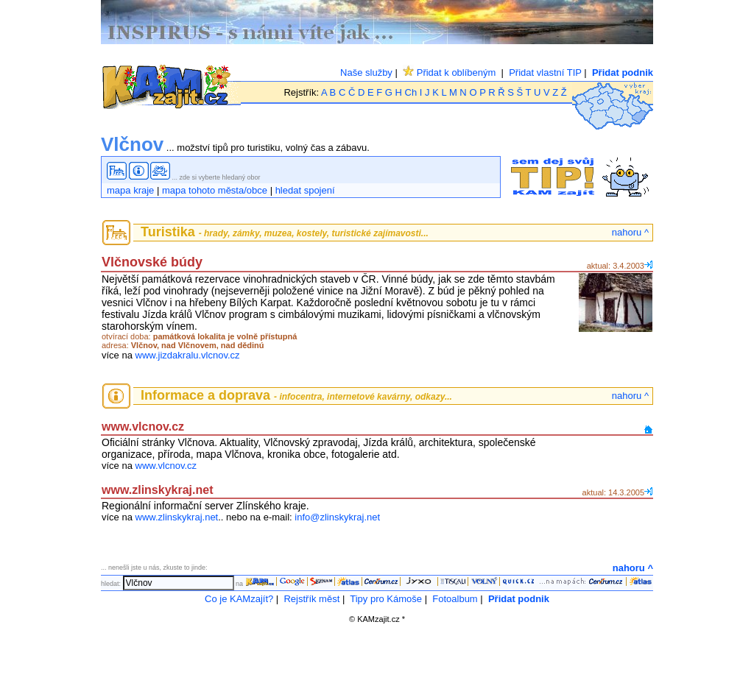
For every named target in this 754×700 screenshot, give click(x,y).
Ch (411, 92)
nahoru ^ (630, 232)
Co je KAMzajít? (239, 599)
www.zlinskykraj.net (177, 517)
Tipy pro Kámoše (386, 599)
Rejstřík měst (311, 599)
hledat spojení (305, 190)
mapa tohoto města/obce (215, 190)
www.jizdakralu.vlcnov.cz (188, 355)
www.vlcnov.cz (166, 466)
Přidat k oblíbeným (449, 73)
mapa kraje (130, 190)
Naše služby (366, 73)
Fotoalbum (455, 599)
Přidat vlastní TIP (545, 73)
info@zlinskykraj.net (337, 517)
